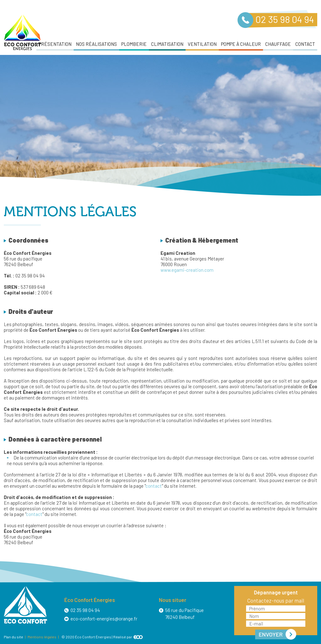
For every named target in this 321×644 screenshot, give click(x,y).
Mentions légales (42, 637)
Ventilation (202, 44)
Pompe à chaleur (241, 44)
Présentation (55, 44)
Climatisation (167, 44)
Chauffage (278, 44)
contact (154, 486)
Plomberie (134, 44)
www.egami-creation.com (187, 270)
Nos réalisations (96, 44)
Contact (305, 44)
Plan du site (13, 637)
